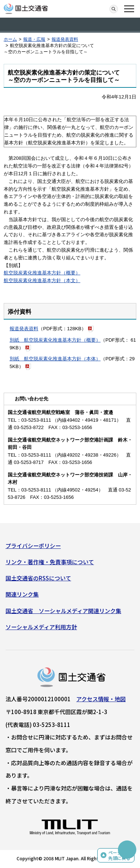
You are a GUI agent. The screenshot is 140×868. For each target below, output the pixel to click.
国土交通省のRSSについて (38, 578)
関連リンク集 (22, 594)
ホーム (10, 39)
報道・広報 (34, 39)
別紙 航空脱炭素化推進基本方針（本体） (55, 359)
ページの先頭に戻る (119, 855)
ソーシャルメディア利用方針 (41, 627)
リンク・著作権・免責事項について (50, 562)
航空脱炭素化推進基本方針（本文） (42, 280)
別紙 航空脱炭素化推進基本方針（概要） (55, 340)
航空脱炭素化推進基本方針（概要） (42, 273)
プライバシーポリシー (33, 546)
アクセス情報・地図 (101, 699)
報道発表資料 (65, 39)
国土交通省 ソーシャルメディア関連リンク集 (63, 611)
